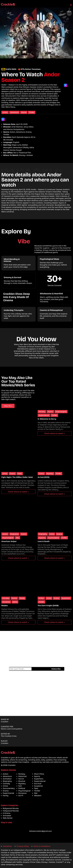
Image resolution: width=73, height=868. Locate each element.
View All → (8, 406)
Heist (20, 474)
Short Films (39, 774)
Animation (7, 779)
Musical (22, 781)
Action (5, 112)
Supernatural (44, 415)
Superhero (66, 598)
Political (22, 788)
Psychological (61, 412)
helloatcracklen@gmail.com (40, 831)
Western (38, 796)
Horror (50, 412)
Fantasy (42, 412)
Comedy (6, 598)
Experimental (8, 793)
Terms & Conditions (42, 846)
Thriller (32, 112)
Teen (36, 788)
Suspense (38, 786)
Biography (14, 534)
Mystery (50, 474)
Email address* (20, 669)
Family (22, 598)
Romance (6, 602)
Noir (20, 786)
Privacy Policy (23, 846)
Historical (22, 776)
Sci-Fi (21, 796)
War (18, 538)
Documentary (9, 788)
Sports (37, 776)
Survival (38, 784)
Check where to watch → (55, 433)
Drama (24, 112)
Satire (15, 602)
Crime (5, 474)
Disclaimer (7, 846)
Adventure (14, 112)
